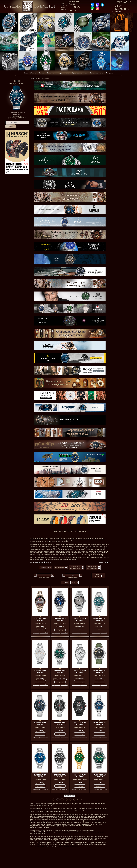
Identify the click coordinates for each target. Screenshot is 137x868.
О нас (26, 73)
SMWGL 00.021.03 (60, 676)
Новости (33, 73)
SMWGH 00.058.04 (99, 780)
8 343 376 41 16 (122, 9)
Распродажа (60, 568)
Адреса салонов (64, 73)
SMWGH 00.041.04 (99, 624)
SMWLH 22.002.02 (99, 728)
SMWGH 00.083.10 (40, 624)
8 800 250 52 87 (75, 9)
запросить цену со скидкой (40, 633)
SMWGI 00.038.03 (60, 728)
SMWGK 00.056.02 (40, 780)
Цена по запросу (98, 575)
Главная (32, 78)
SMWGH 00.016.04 (40, 676)
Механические (92, 568)
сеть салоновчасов (64, 6)
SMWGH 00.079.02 (60, 624)
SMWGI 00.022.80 (80, 728)
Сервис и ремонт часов (80, 73)
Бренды (42, 73)
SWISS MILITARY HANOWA (40, 620)
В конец (86, 800)
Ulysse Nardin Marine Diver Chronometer (17, 113)
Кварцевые (92, 567)
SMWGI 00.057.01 (80, 676)
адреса (63, 9)
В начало (54, 800)
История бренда (103, 562)
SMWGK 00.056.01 (60, 780)
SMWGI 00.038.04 (40, 728)
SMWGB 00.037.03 (99, 676)
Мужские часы (75, 568)
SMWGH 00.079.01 (80, 624)
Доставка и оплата (97, 73)
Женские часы (75, 567)
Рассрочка (110, 73)
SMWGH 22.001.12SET (80, 780)
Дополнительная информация (41, 562)
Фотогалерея (51, 73)
